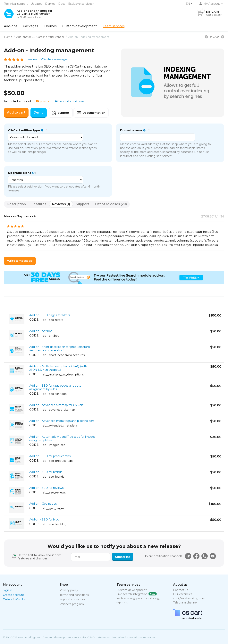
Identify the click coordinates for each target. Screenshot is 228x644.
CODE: (34, 320)
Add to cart (16, 112)
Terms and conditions (74, 595)
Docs (62, 4)
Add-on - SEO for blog (44, 520)
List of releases (111, 204)
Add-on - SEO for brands (46, 472)
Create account (13, 595)
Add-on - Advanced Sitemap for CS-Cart (56, 405)
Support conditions (71, 101)
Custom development (80, 26)
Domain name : (134, 130)
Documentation (91, 113)
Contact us (181, 590)
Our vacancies (183, 594)
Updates (36, 4)
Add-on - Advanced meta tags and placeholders (62, 421)
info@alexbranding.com (189, 598)
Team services (114, 26)
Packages (30, 26)
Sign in (8, 590)
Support (61, 113)
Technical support (16, 4)
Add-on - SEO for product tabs (50, 456)
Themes (50, 26)
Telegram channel (185, 603)
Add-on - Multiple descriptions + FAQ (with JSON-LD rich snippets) (58, 368)
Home (8, 37)
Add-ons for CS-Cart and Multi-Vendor (40, 37)
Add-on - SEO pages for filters (50, 315)
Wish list (20, 599)
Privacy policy (69, 590)
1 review (32, 59)
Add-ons (10, 26)
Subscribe (123, 557)
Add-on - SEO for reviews (46, 488)
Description (16, 204)
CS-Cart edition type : (27, 130)
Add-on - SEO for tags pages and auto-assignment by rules (56, 387)
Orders (8, 599)
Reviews (61, 204)
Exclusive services (80, 4)
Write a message (55, 59)
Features (39, 204)
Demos (50, 4)
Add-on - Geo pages (43, 504)
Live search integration (132, 594)
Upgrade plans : (22, 173)
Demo (39, 112)
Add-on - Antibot (41, 331)
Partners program (72, 604)
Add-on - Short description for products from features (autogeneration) (60, 349)
